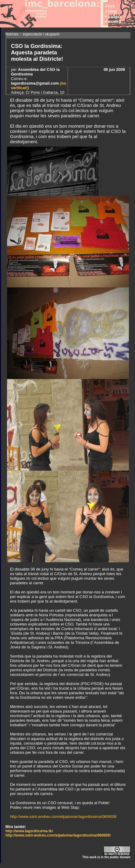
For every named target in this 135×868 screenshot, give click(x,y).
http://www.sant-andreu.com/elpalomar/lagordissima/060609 (63, 817)
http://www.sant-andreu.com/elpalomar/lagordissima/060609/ (58, 835)
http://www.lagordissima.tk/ (29, 831)
